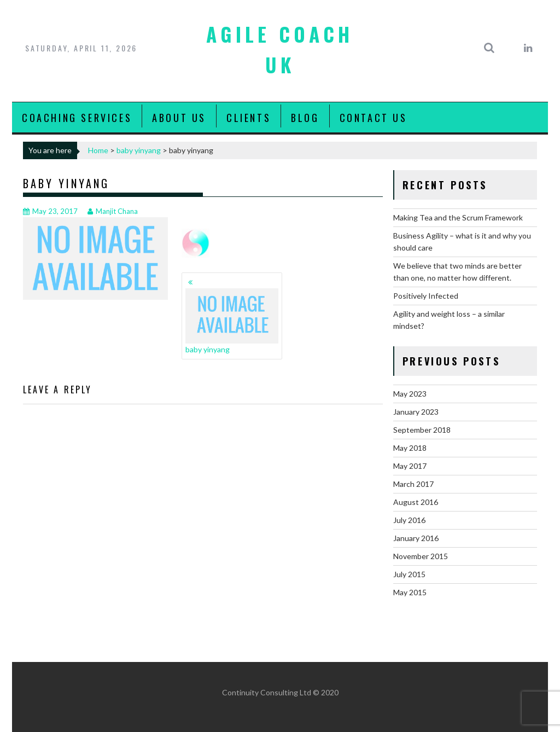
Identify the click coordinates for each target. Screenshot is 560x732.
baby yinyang (139, 150)
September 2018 (422, 430)
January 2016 (416, 538)
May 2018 (410, 448)
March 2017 (413, 484)
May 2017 (410, 466)
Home (98, 150)
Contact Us (374, 118)
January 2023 (416, 412)
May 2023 (410, 394)
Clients (249, 118)
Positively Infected (426, 296)
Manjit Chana (113, 211)
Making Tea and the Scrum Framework (458, 217)
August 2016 (416, 502)
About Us (179, 118)
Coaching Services (77, 118)
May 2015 (410, 592)
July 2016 (409, 520)
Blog (305, 118)
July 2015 (409, 574)
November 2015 (421, 556)
